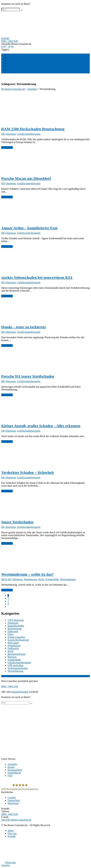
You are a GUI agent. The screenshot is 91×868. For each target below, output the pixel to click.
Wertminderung (68, 579)
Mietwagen (13, 643)
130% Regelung (16, 620)
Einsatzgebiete (15, 61)
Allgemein (10, 134)
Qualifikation (14, 66)
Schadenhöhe (52, 579)
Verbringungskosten (18, 668)
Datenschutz (14, 800)
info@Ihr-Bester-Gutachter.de (16, 44)
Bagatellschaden (16, 626)
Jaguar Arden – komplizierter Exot (29, 228)
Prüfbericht (13, 648)
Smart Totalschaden (17, 522)
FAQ (10, 63)
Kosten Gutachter (16, 637)
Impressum (13, 803)
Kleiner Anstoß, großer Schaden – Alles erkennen (41, 426)
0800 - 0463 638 (10, 41)
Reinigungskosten (17, 654)
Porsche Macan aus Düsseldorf (26, 178)
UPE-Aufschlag (15, 665)
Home (11, 831)
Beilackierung (15, 629)
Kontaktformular (20, 692)
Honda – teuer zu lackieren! (24, 327)
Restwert (12, 657)
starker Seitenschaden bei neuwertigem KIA (37, 277)
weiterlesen (7, 147)
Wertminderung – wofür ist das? (27, 574)
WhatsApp (8, 862)
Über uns (12, 69)
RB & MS (6, 579)
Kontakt (12, 72)
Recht (41, 579)
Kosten (11, 58)
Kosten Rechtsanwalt (18, 640)
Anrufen (5, 865)
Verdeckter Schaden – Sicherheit (28, 472)
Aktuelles (12, 55)
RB (3, 134)
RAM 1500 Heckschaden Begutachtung (33, 129)
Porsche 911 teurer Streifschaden (28, 376)
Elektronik (13, 631)
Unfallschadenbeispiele (29, 134)
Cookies (12, 798)
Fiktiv (11, 634)
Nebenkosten (30, 579)
